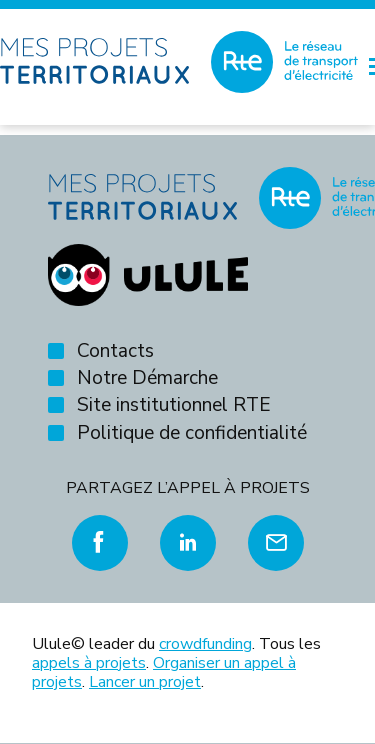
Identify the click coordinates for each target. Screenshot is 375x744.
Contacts (115, 351)
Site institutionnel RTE (174, 405)
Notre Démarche (147, 378)
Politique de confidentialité (192, 433)
